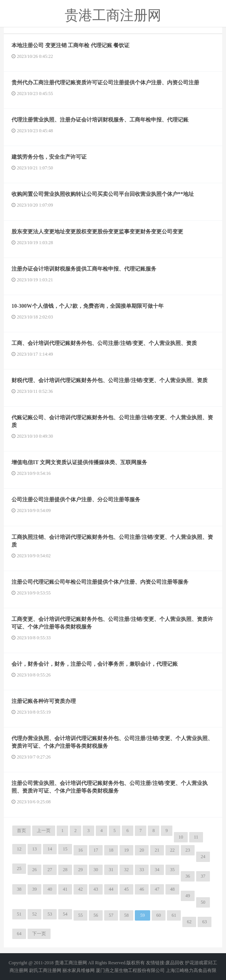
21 (157, 850)
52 (34, 914)
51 (19, 914)
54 (65, 914)
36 (188, 876)
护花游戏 (194, 963)
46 (142, 889)
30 (96, 870)
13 (34, 849)
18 (111, 850)
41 (65, 889)
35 (172, 870)
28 (65, 870)
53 (50, 914)
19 (126, 850)
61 (174, 915)
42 (80, 889)
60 (159, 915)
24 (203, 857)
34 (157, 870)
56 (96, 915)
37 (203, 876)
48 (172, 889)
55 (80, 915)
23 (188, 850)
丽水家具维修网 (79, 970)
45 (126, 889)
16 (80, 850)
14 (50, 849)
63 (205, 922)
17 (96, 850)
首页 (21, 831)
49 (188, 896)
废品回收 (175, 963)
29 (80, 870)
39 (34, 889)
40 (50, 889)
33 (142, 870)
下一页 (39, 934)
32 (126, 870)
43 (96, 889)
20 (142, 850)
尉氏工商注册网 (45, 970)
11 (196, 837)
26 (34, 870)
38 (19, 889)
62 (189, 922)
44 (111, 889)
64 (19, 934)
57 (111, 915)
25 (19, 868)
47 (157, 889)
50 (203, 902)
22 (172, 850)
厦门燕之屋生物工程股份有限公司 (130, 970)
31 (111, 870)
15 (65, 849)
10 (181, 837)
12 (19, 849)
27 (50, 870)
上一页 (44, 831)
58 (126, 915)
